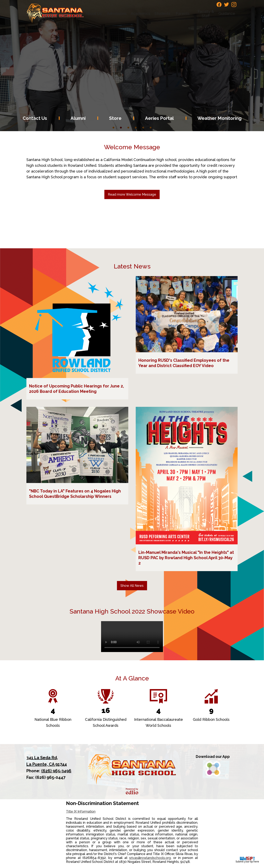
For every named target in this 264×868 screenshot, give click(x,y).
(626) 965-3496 (56, 771)
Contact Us (35, 118)
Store (115, 118)
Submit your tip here (247, 860)
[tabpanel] (132, 66)
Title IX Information (81, 811)
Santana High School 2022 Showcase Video (132, 611)
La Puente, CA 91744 (51, 761)
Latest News (132, 266)
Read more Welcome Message (132, 194)
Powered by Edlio (132, 791)
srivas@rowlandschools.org (150, 858)
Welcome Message (132, 147)
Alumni (78, 118)
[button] (94, 13)
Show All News (132, 586)
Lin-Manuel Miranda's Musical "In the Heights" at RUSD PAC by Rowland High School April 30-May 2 (186, 558)
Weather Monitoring (219, 118)
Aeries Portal (159, 118)
